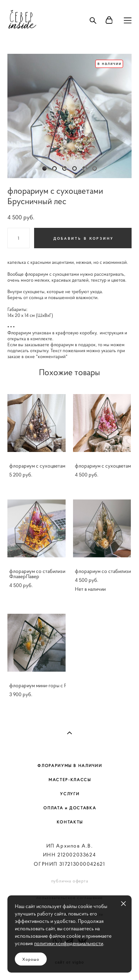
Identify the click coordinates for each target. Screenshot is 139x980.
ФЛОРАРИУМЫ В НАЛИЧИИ (70, 766)
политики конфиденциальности (69, 943)
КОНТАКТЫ (70, 822)
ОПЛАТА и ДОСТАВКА (70, 808)
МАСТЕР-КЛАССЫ (70, 780)
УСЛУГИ (70, 794)
